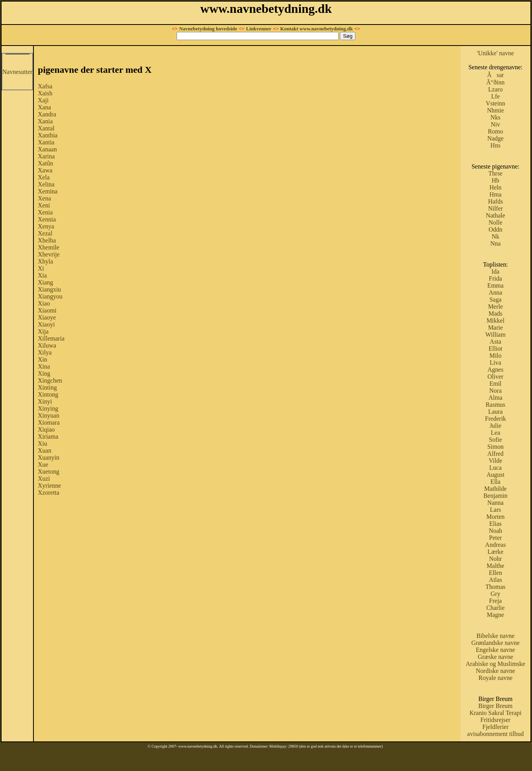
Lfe (495, 96)
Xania (45, 121)
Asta (495, 342)
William (495, 335)
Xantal (46, 128)
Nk (495, 236)
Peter (496, 538)
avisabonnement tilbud (495, 734)
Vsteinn (495, 103)
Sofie (495, 440)
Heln (495, 187)
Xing (44, 373)
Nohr (496, 559)
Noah (496, 531)
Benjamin (495, 496)
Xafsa (45, 86)
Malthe (495, 566)
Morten (495, 517)
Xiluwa (47, 345)
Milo (495, 356)
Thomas (495, 587)
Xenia (45, 212)
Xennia (47, 219)
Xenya (46, 226)
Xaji (43, 100)
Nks (495, 117)
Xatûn (45, 163)
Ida (495, 271)
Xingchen (50, 380)
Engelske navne (496, 650)
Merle (495, 306)
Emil (495, 384)
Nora (495, 391)
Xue (43, 465)
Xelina (46, 184)
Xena (44, 198)
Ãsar (495, 75)
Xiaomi (47, 310)
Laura (495, 412)
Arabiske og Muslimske (496, 664)
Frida (495, 278)
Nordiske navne (496, 671)
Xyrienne (49, 486)
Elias (495, 524)
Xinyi (45, 401)
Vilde (496, 461)
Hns (495, 145)
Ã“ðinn (495, 82)
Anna (496, 292)
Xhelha (47, 240)
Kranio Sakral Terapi (495, 713)
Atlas (495, 580)
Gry (496, 594)
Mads (495, 313)
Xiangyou (50, 296)
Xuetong (48, 472)
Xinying (48, 408)
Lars (495, 510)
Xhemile (48, 247)
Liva (495, 363)
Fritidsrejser (495, 720)
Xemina (48, 191)
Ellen (495, 573)
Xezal (45, 233)
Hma (495, 194)
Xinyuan (48, 415)
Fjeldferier (495, 727)
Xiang (45, 282)
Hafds (495, 201)
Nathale (495, 215)
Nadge (495, 138)
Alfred (495, 454)
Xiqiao (46, 429)
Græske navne (495, 657)
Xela (44, 177)
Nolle (495, 222)
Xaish (45, 93)
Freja (496, 601)
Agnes (496, 370)
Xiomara (49, 422)
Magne (495, 615)
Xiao (44, 303)
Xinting (47, 387)
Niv (495, 124)
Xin (42, 359)
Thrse (495, 173)
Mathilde (495, 489)
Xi (41, 268)
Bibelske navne (495, 636)
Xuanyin (48, 458)
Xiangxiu (49, 289)
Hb (495, 180)
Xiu (42, 443)
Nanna (495, 503)
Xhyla (45, 261)
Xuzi (44, 479)
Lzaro (495, 89)
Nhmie (495, 110)
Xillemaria (51, 338)
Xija (43, 331)
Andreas (495, 545)
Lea (495, 433)
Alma (495, 398)
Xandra (47, 114)
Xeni (44, 205)
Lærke (496, 552)
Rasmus (496, 405)
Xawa (45, 170)
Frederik (495, 419)
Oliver (496, 377)
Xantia (46, 142)
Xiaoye (47, 317)
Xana (44, 107)
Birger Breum (495, 706)
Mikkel (495, 321)
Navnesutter (17, 72)
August (495, 475)
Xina (44, 366)
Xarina (46, 156)
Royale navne (495, 678)
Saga (495, 299)
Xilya (45, 352)
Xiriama (48, 436)
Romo (495, 131)
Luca (495, 468)
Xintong (48, 394)
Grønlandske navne (495, 643)
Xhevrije (49, 254)
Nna (496, 243)
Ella (495, 482)
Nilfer (495, 208)
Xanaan (47, 149)
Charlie (495, 608)
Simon (495, 447)
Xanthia (48, 135)
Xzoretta (48, 493)
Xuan (45, 450)
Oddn (495, 229)
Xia (42, 275)
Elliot (495, 349)
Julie (495, 426)
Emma (495, 285)
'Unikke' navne (495, 53)
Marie (495, 328)
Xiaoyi (46, 324)
